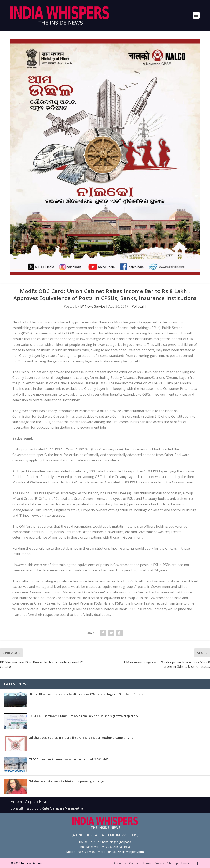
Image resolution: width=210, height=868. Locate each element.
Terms (147, 863)
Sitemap (172, 863)
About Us (120, 863)
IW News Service (92, 306)
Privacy (159, 863)
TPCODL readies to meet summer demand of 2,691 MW (68, 759)
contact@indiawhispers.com (125, 852)
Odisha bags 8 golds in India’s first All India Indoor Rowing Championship (81, 738)
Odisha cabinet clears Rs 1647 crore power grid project (68, 781)
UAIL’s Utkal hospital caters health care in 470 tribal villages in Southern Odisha (86, 694)
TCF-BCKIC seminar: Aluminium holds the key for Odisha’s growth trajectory (83, 716)
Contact (134, 863)
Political (138, 306)
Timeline (187, 863)
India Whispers (31, 863)
